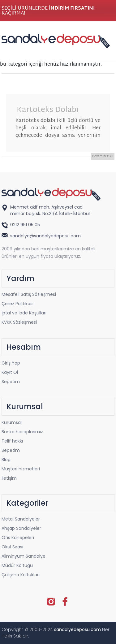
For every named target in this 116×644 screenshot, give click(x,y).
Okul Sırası (12, 547)
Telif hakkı (12, 441)
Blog (6, 460)
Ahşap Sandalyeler (21, 528)
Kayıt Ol (10, 372)
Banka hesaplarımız (22, 432)
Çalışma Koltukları (21, 575)
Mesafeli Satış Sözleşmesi (29, 294)
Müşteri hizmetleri (21, 469)
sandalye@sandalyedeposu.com (45, 236)
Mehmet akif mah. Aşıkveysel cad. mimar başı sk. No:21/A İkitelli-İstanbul (50, 210)
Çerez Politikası (17, 304)
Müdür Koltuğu (17, 565)
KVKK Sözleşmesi (19, 322)
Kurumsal (12, 422)
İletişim (9, 478)
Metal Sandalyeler (21, 519)
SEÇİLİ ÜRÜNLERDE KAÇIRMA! (48, 11)
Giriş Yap (11, 363)
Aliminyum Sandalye (24, 556)
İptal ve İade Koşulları (24, 313)
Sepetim (11, 382)
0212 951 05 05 (26, 225)
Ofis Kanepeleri (18, 538)
